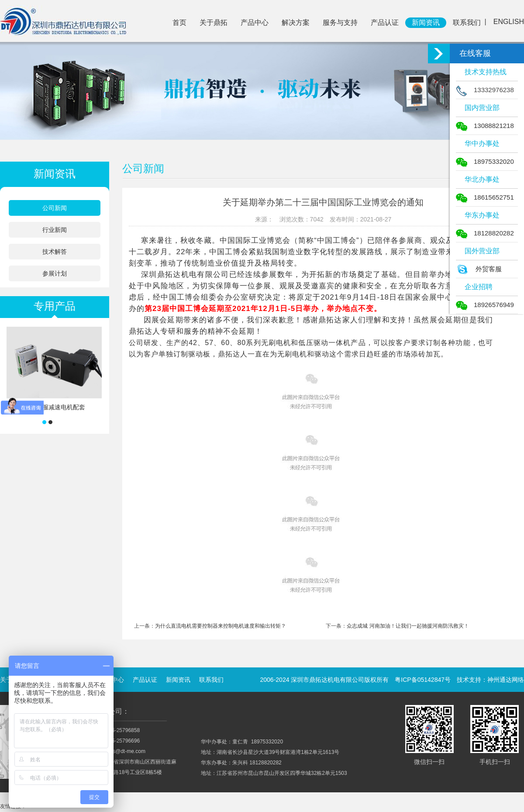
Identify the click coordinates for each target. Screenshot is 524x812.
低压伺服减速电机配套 (55, 407)
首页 (179, 22)
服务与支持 (340, 22)
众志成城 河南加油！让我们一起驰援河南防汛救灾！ (408, 626)
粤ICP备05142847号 (423, 680)
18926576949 (485, 305)
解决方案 (296, 22)
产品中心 (255, 22)
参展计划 (55, 273)
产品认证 (385, 22)
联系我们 (467, 22)
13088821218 (485, 126)
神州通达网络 (506, 680)
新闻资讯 (426, 22)
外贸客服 (479, 269)
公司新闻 (55, 208)
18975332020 (485, 161)
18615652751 (485, 197)
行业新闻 (55, 230)
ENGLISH (509, 22)
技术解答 (55, 252)
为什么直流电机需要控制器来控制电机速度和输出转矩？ (221, 626)
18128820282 (485, 233)
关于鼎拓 (214, 22)
